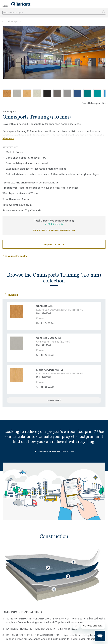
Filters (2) (12, 295)
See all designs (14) (94, 103)
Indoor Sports (14, 21)
